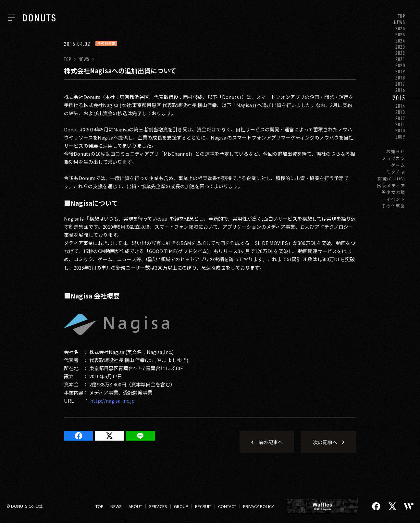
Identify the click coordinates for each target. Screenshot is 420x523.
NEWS (400, 22)
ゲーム (398, 165)
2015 (399, 98)
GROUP (181, 506)
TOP (402, 16)
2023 (400, 47)
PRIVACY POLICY (259, 506)
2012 (400, 118)
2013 (400, 112)
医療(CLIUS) (392, 179)
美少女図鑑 (393, 192)
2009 (400, 137)
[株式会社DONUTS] (39, 18)
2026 (400, 28)
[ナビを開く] (11, 18)
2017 (400, 84)
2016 (400, 90)
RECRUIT (203, 506)
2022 (400, 53)
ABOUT (135, 506)
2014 (400, 106)
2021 (400, 59)
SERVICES (158, 506)
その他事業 (393, 206)
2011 (400, 124)
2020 (400, 65)
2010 (400, 131)
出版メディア (391, 185)
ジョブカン (393, 158)
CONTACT (227, 506)
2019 (400, 72)
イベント (396, 199)
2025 (400, 35)
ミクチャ (396, 172)
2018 (400, 78)
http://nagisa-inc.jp (112, 401)
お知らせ (396, 151)
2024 (400, 41)
